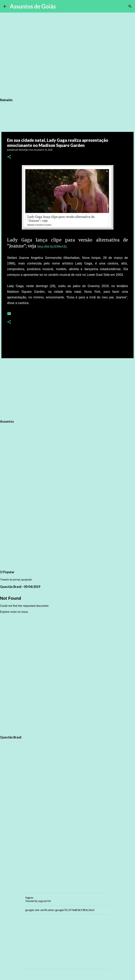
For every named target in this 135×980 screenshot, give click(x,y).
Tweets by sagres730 (38, 901)
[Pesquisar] (61, 6)
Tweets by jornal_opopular (16, 579)
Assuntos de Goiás (33, 6)
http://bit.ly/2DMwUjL (52, 246)
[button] (9, 157)
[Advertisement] (67, 388)
